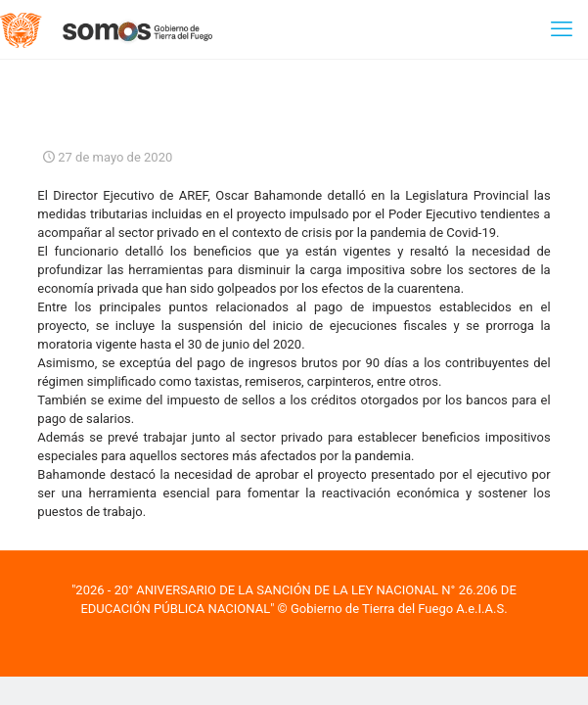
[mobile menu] (562, 29)
